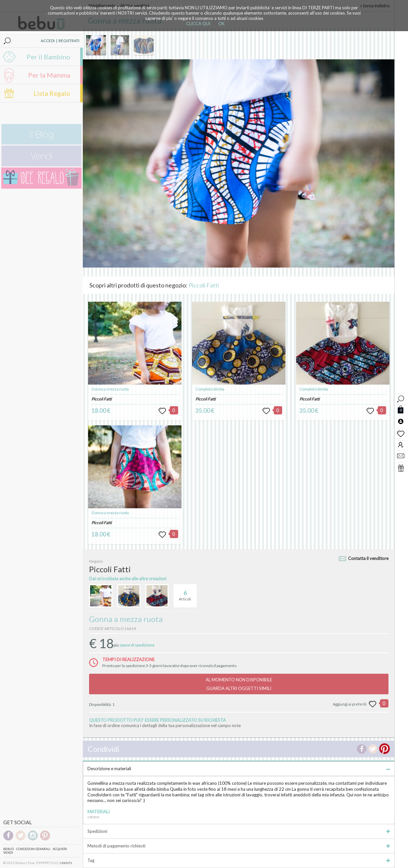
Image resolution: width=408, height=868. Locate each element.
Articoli (185, 593)
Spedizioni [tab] (239, 831)
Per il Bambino (48, 57)
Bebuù (9, 849)
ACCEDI (48, 41)
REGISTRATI (69, 41)
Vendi (8, 853)
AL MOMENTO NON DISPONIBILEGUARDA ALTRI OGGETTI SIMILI (239, 684)
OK (221, 24)
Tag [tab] (239, 860)
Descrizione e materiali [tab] (239, 769)
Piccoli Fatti (204, 285)
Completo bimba (210, 389)
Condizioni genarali (33, 849)
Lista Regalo (52, 93)
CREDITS (66, 863)
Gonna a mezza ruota (110, 389)
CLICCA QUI (198, 24)
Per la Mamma (49, 75)
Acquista (60, 849)
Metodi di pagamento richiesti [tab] (239, 846)
